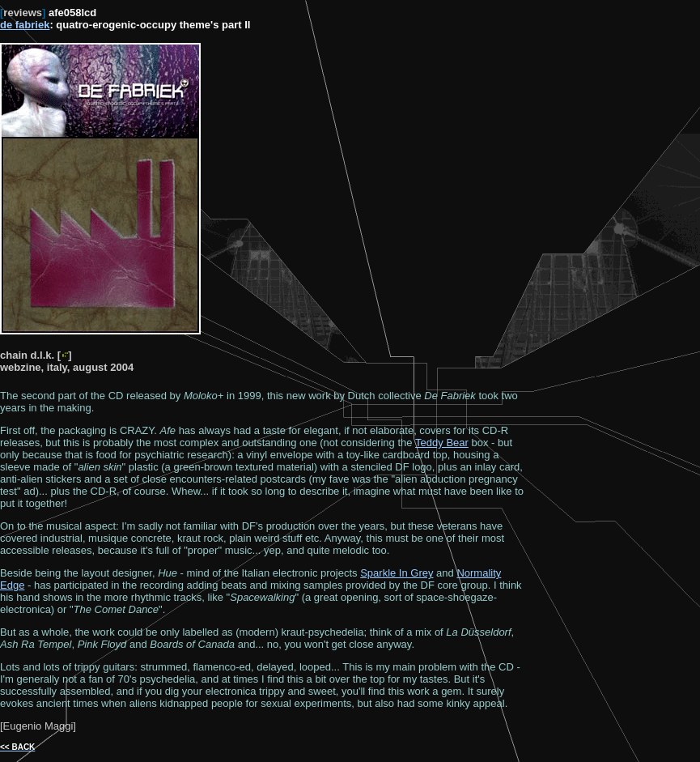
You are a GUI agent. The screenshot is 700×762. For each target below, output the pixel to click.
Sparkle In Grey (397, 573)
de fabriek (25, 25)
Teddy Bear (442, 443)
